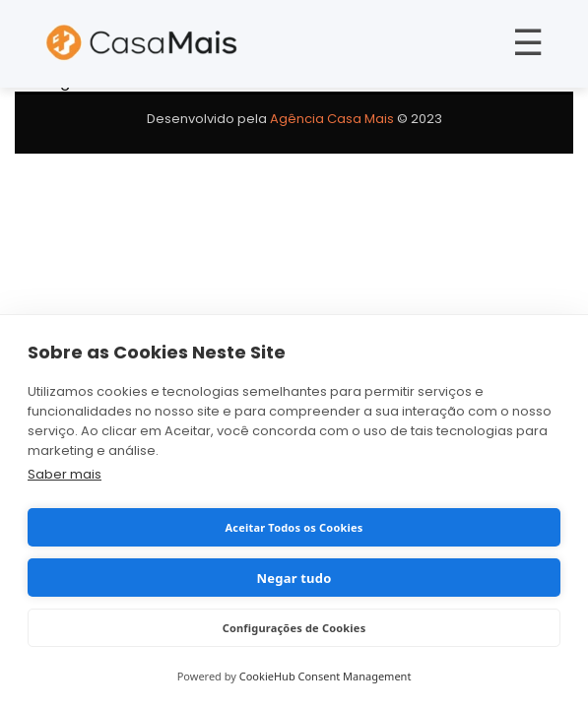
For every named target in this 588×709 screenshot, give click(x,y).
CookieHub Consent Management (326, 676)
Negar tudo (294, 578)
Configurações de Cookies (294, 628)
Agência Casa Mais (332, 119)
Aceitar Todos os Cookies (294, 527)
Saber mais (65, 474)
